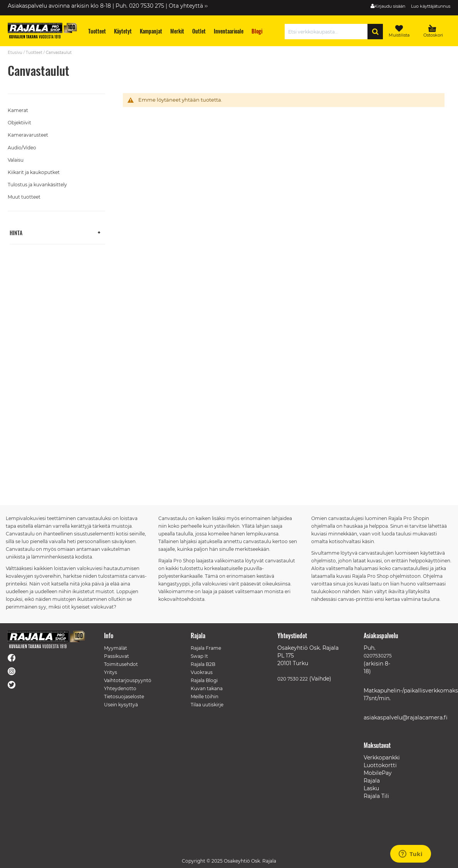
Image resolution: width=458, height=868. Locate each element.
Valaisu (16, 160)
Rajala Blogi (204, 680)
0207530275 (378, 656)
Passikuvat (117, 656)
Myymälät (116, 648)
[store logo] (42, 31)
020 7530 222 (293, 679)
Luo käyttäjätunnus (431, 6)
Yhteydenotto (120, 688)
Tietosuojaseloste (124, 697)
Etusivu (15, 53)
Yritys (111, 672)
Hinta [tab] (16, 232)
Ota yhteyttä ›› (188, 6)
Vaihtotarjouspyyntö (128, 680)
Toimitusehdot (121, 664)
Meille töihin (205, 697)
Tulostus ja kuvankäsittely (37, 185)
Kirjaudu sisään (390, 6)
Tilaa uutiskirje (207, 705)
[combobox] (328, 32)
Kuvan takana (207, 688)
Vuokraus (202, 672)
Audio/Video (22, 148)
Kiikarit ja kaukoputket (34, 172)
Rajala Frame (206, 648)
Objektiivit (19, 123)
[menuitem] (97, 31)
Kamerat (18, 110)
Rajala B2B (203, 664)
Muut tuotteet (24, 197)
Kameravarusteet (28, 135)
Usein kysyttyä (121, 705)
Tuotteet (34, 53)
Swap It (199, 656)
